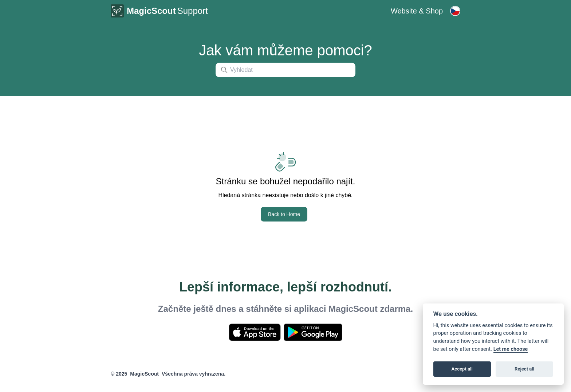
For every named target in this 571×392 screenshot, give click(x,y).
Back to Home (284, 214)
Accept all (462, 369)
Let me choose (511, 349)
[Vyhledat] (285, 70)
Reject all (524, 369)
